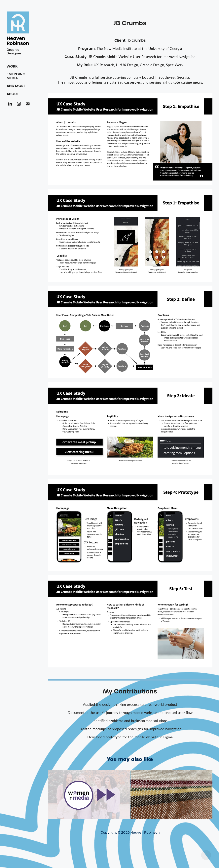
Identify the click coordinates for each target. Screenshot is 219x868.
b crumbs (137, 40)
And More (16, 86)
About (13, 94)
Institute (120, 48)
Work (12, 67)
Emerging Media (16, 76)
